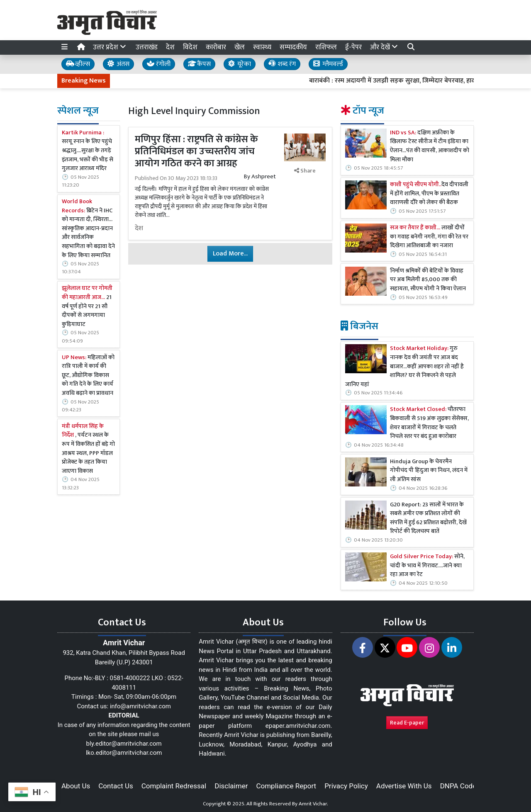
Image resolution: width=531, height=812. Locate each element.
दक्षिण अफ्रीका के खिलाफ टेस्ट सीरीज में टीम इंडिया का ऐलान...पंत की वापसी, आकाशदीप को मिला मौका (430, 146)
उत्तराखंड (147, 47)
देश (170, 47)
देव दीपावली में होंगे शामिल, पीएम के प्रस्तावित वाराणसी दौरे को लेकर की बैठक (429, 194)
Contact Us (116, 786)
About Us (76, 786)
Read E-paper (407, 723)
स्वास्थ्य (262, 47)
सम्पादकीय (293, 47)
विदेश (190, 47)
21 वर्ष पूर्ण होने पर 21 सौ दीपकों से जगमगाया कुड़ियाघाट (87, 306)
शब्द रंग (282, 64)
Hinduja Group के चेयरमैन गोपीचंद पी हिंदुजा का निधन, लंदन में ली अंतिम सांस (429, 471)
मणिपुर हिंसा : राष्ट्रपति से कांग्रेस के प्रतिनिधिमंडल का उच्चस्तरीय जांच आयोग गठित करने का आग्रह (196, 151)
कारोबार (216, 47)
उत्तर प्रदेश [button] (110, 47)
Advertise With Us (404, 786)
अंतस (118, 64)
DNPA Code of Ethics (473, 786)
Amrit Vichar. (313, 804)
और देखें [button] (385, 47)
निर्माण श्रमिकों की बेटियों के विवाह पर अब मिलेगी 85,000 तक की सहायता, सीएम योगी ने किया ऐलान (428, 280)
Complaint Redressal (174, 786)
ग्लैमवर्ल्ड (328, 64)
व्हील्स (78, 64)
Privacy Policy (346, 786)
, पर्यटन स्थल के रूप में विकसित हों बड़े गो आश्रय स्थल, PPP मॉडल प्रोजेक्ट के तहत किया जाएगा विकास (88, 449)
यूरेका (240, 64)
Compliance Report (286, 786)
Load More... (230, 254)
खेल (240, 47)
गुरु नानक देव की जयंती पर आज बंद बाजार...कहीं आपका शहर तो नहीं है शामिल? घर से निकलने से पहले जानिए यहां (404, 367)
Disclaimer (231, 786)
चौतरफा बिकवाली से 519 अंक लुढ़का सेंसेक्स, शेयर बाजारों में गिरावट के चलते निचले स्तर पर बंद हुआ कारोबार (429, 423)
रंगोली (159, 64)
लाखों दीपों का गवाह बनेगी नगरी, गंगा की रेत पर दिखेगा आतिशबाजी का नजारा (429, 237)
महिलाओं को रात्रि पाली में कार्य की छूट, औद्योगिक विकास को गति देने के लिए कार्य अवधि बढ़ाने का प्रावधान (88, 376)
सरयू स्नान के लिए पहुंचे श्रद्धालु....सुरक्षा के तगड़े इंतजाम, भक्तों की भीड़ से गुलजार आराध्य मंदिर (88, 151)
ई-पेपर (353, 47)
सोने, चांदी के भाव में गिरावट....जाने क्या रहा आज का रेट (427, 566)
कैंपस (199, 64)
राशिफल (326, 47)
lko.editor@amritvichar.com (124, 753)
